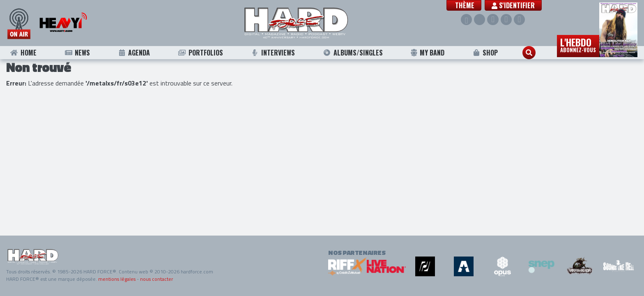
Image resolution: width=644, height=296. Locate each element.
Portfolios (200, 53)
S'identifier (513, 5)
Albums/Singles (353, 53)
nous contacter (156, 279)
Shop (485, 53)
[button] (464, 5)
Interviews (273, 53)
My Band (427, 53)
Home (23, 53)
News (77, 53)
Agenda (134, 53)
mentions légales (117, 279)
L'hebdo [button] (578, 44)
